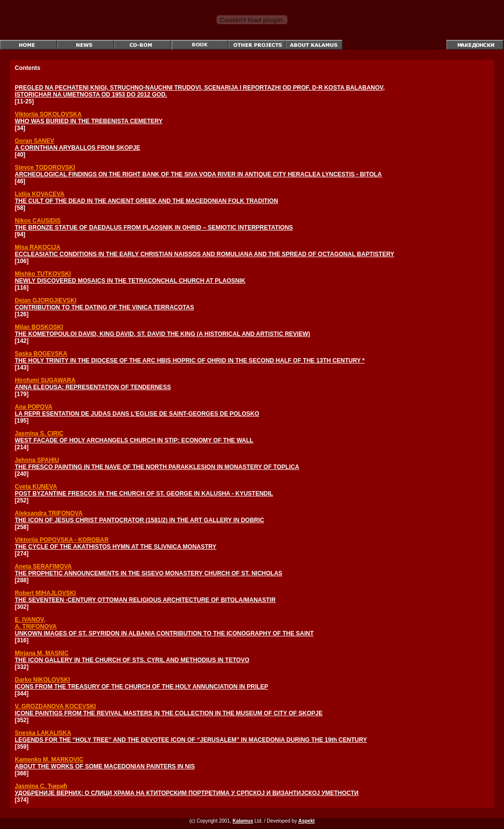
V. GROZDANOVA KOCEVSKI (55, 706)
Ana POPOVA (33, 407)
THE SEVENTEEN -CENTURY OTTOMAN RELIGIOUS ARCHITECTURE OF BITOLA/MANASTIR (145, 600)
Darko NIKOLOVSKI (42, 680)
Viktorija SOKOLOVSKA (48, 114)
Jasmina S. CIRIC (39, 433)
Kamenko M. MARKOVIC (49, 760)
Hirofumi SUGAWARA (45, 380)
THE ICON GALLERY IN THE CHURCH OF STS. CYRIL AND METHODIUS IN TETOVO (132, 660)
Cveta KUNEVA (36, 487)
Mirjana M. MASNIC (42, 653)
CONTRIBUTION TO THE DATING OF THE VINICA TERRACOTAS (104, 307)
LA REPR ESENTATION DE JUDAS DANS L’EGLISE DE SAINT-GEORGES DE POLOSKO (137, 414)
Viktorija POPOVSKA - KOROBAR (62, 540)
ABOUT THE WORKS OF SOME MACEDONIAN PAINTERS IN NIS (105, 766)
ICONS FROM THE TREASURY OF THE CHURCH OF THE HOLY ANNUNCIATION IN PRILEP (142, 687)
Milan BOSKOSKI (39, 327)
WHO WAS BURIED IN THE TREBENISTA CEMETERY (89, 121)
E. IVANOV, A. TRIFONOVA (36, 623)
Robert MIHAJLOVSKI (45, 593)
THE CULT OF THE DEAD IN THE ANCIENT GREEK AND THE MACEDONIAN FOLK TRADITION (146, 201)
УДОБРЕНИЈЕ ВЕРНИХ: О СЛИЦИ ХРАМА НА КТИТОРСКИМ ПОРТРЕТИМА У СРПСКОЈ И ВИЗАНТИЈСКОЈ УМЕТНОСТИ (187, 793)
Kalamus (243, 821)
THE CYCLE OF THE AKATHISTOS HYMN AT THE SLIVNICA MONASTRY (116, 547)
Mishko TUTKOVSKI (43, 274)
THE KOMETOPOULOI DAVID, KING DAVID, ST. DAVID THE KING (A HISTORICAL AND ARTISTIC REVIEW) (162, 334)
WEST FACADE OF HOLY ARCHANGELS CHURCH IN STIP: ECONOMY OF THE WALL (134, 440)
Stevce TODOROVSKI (45, 167)
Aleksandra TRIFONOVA (49, 513)
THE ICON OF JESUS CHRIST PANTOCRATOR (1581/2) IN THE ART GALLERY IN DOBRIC (140, 520)
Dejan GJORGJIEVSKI (46, 300)
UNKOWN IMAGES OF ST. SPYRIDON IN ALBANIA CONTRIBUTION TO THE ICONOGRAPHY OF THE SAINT (164, 633)
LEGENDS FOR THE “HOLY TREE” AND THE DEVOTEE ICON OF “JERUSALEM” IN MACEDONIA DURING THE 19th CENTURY (191, 740)
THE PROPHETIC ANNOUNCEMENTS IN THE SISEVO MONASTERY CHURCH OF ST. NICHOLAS (149, 573)
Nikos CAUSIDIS (38, 221)
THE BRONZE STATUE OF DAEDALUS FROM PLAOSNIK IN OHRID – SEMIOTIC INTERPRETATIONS (154, 228)
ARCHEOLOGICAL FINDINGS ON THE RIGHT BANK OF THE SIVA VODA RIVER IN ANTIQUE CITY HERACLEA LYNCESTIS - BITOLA (198, 174)
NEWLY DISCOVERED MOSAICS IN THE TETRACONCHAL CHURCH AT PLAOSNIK (130, 281)
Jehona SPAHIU (37, 460)
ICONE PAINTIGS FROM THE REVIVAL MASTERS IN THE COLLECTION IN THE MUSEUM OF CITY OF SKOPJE (169, 713)
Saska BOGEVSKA (41, 354)
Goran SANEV (34, 141)
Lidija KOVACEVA (40, 194)
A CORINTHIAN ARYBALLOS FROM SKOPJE (78, 148)
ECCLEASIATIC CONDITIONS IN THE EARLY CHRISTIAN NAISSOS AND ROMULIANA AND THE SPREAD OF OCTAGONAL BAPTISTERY (205, 254)
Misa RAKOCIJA (38, 247)
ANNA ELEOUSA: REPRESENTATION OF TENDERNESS (93, 387)
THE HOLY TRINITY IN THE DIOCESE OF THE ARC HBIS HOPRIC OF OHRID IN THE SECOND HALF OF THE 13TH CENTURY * (190, 361)
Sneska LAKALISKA (43, 733)
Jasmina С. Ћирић (41, 786)
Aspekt (306, 821)
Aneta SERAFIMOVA (43, 566)
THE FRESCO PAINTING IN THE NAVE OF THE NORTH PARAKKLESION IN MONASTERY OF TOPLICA (157, 467)
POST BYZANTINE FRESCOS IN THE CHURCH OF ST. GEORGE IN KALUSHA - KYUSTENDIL (144, 494)
